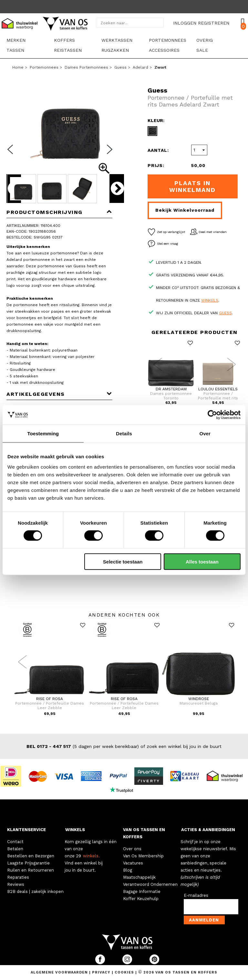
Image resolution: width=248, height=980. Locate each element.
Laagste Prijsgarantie (28, 863)
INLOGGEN (185, 23)
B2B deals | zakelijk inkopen (35, 891)
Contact (15, 842)
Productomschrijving (59, 212)
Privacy (102, 972)
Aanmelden (204, 920)
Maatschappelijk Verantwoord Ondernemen (150, 881)
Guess (120, 67)
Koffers (64, 40)
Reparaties (18, 877)
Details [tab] (124, 434)
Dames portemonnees (86, 67)
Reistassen (68, 50)
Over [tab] (205, 434)
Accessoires (164, 50)
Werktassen (117, 40)
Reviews (16, 884)
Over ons (132, 849)
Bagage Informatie (142, 891)
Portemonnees (168, 40)
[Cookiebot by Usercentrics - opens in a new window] (212, 415)
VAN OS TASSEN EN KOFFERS (144, 833)
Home (18, 67)
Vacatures (133, 863)
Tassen (15, 50)
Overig (205, 40)
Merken (16, 40)
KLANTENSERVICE (26, 830)
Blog (128, 870)
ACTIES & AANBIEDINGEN (208, 830)
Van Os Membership (143, 856)
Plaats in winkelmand (192, 186)
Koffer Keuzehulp (141, 899)
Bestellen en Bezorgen (31, 856)
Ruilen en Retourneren (31, 870)
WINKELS (75, 830)
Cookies (124, 972)
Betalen (15, 849)
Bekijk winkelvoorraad (185, 210)
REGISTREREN (214, 23)
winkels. (91, 856)
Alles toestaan (202, 561)
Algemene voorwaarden (60, 972)
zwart (160, 67)
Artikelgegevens (59, 394)
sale (202, 50)
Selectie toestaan (123, 561)
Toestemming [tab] (43, 434)
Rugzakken (115, 50)
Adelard (140, 67)
